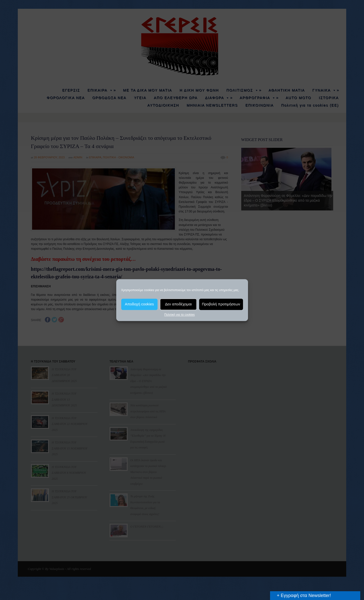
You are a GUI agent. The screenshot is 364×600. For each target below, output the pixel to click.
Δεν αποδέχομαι (178, 304)
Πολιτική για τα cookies (180, 315)
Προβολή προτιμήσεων (221, 304)
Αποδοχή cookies (139, 304)
